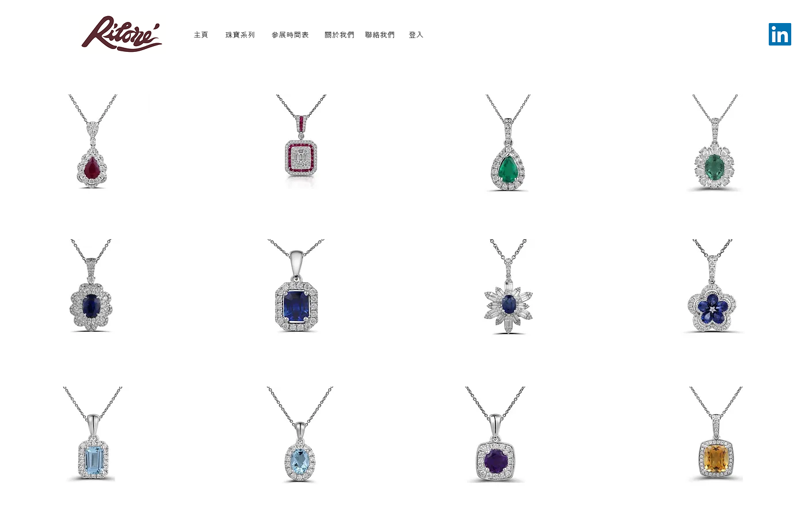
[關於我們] (339, 34)
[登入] (416, 34)
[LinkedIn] (780, 34)
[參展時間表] (290, 34)
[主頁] (201, 34)
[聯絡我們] (380, 34)
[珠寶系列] (240, 34)
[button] (93, 151)
